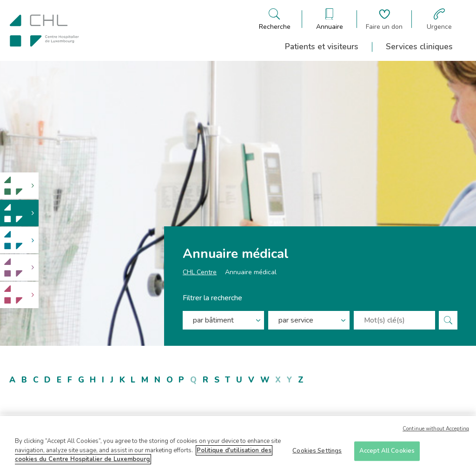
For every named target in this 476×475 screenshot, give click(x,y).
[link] (19, 186)
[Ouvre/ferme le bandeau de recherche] (275, 19)
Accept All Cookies (387, 454)
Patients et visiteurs (322, 46)
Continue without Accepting (436, 432)
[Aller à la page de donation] (384, 19)
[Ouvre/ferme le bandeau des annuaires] (330, 19)
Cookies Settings (317, 454)
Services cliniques (419, 46)
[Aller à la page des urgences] (439, 19)
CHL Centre (200, 274)
